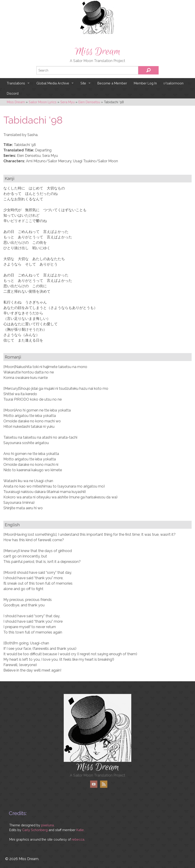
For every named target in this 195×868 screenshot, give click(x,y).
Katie (80, 830)
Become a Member (112, 83)
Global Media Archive (53, 83)
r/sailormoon (174, 83)
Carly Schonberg (35, 830)
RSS (104, 784)
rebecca (78, 839)
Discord (13, 93)
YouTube (94, 784)
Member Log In (145, 83)
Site (83, 83)
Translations (16, 83)
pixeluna (47, 825)
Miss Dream (98, 52)
